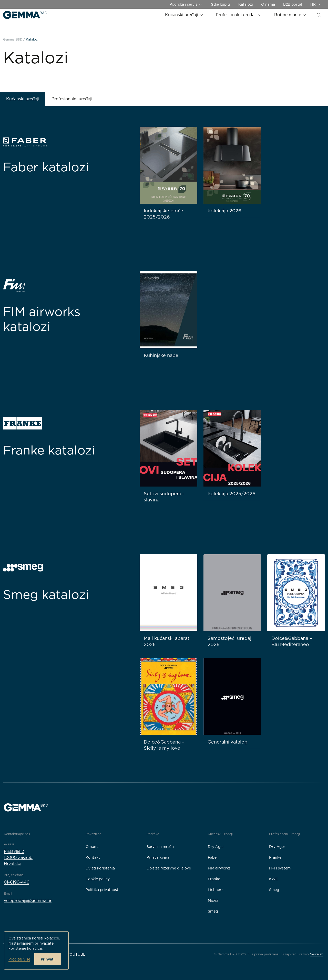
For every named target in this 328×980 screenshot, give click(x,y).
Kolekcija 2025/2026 (232, 494)
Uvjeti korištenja (100, 868)
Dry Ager (216, 847)
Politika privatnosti (102, 890)
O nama (268, 4)
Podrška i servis (186, 4)
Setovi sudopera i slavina (164, 497)
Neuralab (317, 954)
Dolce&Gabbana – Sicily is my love (164, 745)
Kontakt (93, 857)
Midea (213, 900)
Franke (214, 879)
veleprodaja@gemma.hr (28, 901)
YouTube (76, 954)
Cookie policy (98, 879)
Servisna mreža (160, 847)
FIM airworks (219, 868)
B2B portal (293, 4)
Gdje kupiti (220, 4)
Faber (213, 857)
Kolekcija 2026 (224, 211)
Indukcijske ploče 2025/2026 (163, 214)
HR (316, 4)
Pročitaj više (19, 959)
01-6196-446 (17, 882)
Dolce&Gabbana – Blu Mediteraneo (292, 641)
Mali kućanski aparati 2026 (167, 641)
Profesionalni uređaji (239, 15)
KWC (274, 879)
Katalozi (246, 4)
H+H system (280, 868)
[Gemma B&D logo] (25, 15)
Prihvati (48, 959)
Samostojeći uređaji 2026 (230, 641)
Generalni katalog (228, 742)
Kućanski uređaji (184, 15)
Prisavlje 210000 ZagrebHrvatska (18, 858)
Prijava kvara (158, 857)
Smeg (213, 911)
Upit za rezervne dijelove (169, 868)
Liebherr (215, 890)
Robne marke (290, 15)
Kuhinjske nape (161, 355)
